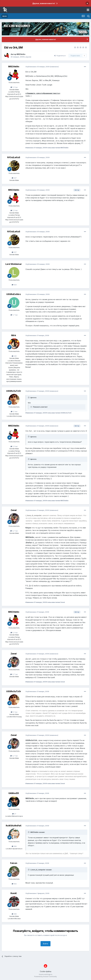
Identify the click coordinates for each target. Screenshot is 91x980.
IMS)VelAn (21, 54)
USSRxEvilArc (14, 294)
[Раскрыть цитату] (29, 398)
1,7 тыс (14, 315)
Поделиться (60, 56)
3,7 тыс (14, 531)
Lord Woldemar (14, 264)
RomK (14, 893)
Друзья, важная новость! (44, 3)
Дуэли (29, 57)
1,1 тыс (14, 411)
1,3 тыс (14, 87)
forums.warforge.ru (46, 974)
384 (14, 846)
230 (14, 356)
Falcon (14, 863)
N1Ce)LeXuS (14, 157)
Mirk (14, 335)
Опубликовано (38, 67)
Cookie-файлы (46, 971)
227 (14, 178)
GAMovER (14, 793)
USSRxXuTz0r (14, 391)
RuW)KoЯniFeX (14, 826)
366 (14, 914)
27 (14, 814)
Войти (45, 944)
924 (14, 285)
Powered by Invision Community (45, 977)
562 (14, 884)
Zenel (14, 510)
